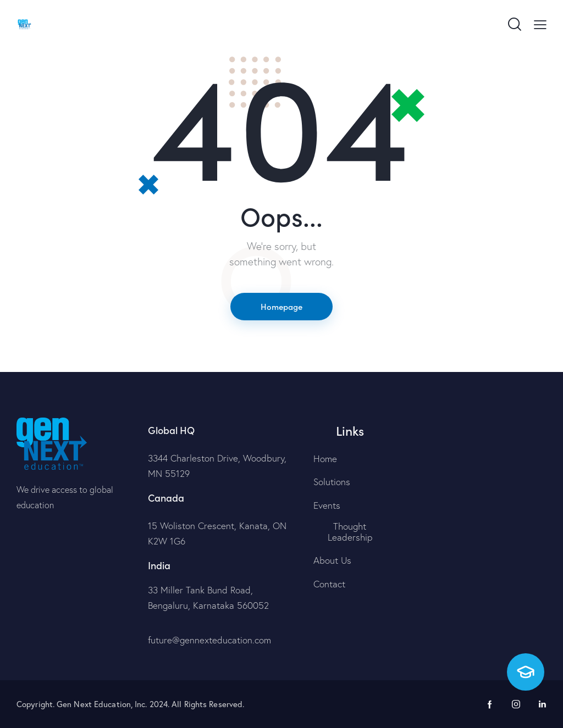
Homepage (281, 306)
